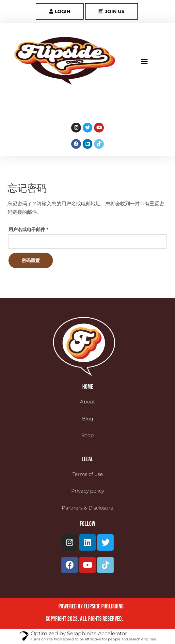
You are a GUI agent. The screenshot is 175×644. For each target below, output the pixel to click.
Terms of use (88, 474)
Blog (87, 419)
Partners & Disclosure (87, 508)
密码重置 (31, 260)
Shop (87, 435)
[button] (144, 61)
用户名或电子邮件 (31, 229)
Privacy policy (88, 491)
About (87, 402)
